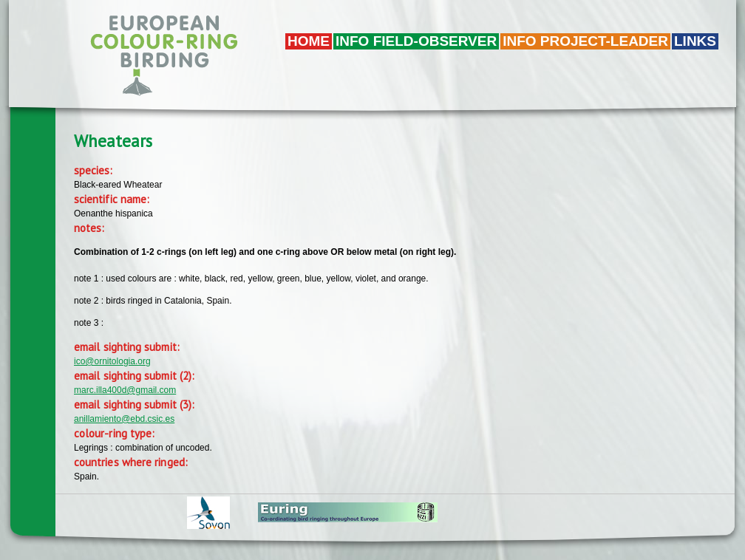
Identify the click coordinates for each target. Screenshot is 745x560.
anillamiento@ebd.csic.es (124, 419)
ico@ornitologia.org (112, 361)
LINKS (695, 41)
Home (309, 41)
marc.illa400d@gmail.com (125, 390)
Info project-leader (585, 41)
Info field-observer (416, 41)
